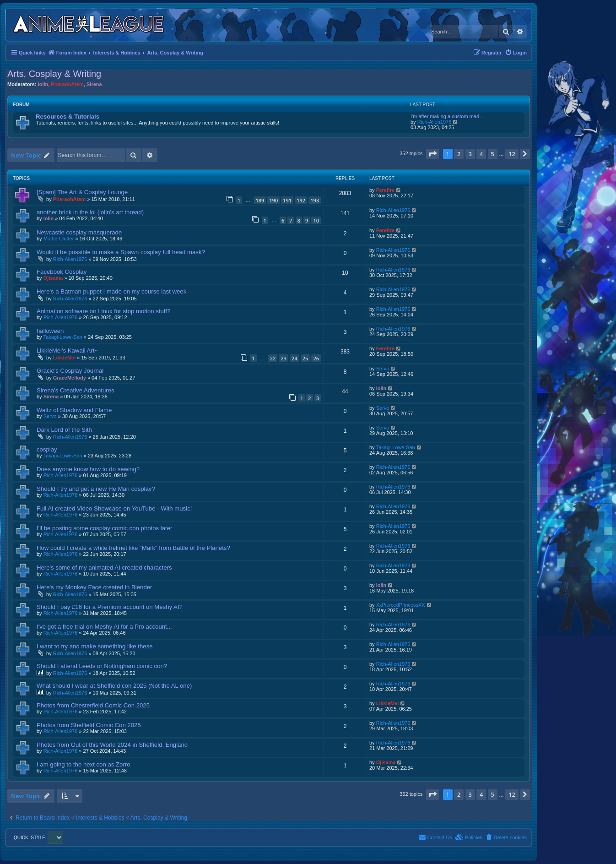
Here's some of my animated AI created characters (104, 568)
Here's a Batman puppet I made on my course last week (111, 291)
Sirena (94, 84)
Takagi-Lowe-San (63, 337)
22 (273, 358)
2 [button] (459, 154)
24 (294, 358)
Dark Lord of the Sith (64, 430)
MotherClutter (59, 239)
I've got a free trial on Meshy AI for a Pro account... (104, 627)
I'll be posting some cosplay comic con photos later (104, 528)
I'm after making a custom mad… (447, 116)
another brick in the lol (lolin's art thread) (90, 212)
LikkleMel (65, 358)
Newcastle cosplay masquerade (79, 232)
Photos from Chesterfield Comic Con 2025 (93, 705)
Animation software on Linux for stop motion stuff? (103, 311)
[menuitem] (516, 53)
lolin (43, 84)
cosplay (47, 449)
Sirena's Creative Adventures (76, 390)
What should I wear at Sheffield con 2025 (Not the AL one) (114, 686)
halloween (50, 331)
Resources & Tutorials (68, 117)
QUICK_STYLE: (38, 838)
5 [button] (493, 154)
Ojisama (53, 278)
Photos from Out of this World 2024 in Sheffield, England (112, 745)
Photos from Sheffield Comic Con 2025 (89, 725)
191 (287, 200)
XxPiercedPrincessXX (401, 605)
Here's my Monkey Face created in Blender (94, 587)
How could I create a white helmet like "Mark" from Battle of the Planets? (133, 548)
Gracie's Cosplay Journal (70, 371)
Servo (383, 369)
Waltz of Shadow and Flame (74, 410)
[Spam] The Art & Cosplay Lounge (82, 192)
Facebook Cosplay (62, 272)
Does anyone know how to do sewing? (88, 469)
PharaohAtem (67, 84)
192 (301, 200)
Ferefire (385, 190)
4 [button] (481, 154)
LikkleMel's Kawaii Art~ (67, 350)
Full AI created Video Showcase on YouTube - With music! (114, 508)
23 (284, 358)
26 (316, 358)
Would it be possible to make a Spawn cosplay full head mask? (121, 252)
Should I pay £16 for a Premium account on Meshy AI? (110, 607)
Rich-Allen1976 (435, 122)
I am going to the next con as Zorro (84, 764)
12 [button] (512, 154)
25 (305, 358)
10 (316, 220)
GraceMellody (70, 378)
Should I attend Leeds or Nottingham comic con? (102, 666)
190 (273, 200)
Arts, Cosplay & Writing (54, 74)
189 (260, 200)
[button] (432, 154)
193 (315, 200)
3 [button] (470, 154)
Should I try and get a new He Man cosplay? (96, 489)
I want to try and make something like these (95, 646)
